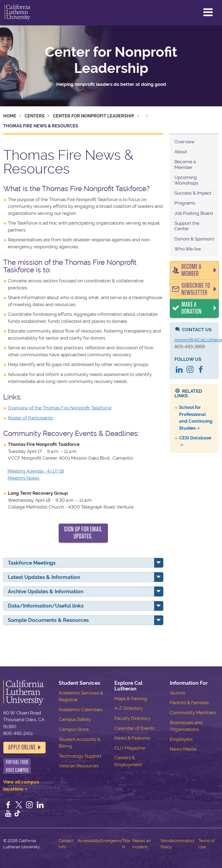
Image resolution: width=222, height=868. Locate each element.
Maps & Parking (131, 699)
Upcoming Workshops (186, 180)
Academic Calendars (81, 710)
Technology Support (80, 756)
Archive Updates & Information (46, 591)
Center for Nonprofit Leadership (111, 60)
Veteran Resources (79, 766)
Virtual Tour (17, 762)
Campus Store (74, 729)
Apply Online (22, 747)
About (181, 152)
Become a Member (185, 164)
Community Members (193, 713)
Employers (181, 739)
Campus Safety (75, 719)
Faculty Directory (132, 718)
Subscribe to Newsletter (196, 289)
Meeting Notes (23, 478)
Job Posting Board (194, 213)
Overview (185, 142)
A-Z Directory (129, 708)
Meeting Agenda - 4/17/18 (36, 471)
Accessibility (89, 841)
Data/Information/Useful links (46, 606)
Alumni (177, 693)
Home (10, 116)
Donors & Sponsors (194, 239)
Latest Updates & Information (44, 577)
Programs (185, 203)
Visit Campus (17, 770)
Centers (35, 116)
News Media (183, 749)
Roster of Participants (30, 418)
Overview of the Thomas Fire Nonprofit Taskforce (60, 408)
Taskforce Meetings (32, 563)
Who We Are (188, 249)
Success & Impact (193, 193)
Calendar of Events (134, 728)
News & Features (132, 738)
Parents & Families (189, 703)
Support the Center (187, 226)
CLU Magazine (130, 748)
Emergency (111, 841)
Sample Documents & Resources (48, 620)
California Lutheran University (17, 13)
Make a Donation (192, 308)
